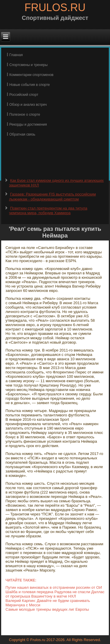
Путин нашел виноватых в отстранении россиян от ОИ (54, 587)
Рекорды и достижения (28, 124)
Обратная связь (22, 134)
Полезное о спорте (25, 115)
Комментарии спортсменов (31, 75)
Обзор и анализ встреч (28, 105)
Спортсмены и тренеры (29, 65)
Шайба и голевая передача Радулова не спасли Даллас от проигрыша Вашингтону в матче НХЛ (55, 594)
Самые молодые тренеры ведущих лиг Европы (47, 609)
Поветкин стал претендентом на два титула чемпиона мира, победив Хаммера (48, 211)
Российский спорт (24, 95)
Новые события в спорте (30, 85)
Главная (16, 55)
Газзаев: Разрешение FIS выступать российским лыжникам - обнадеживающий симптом (53, 197)
